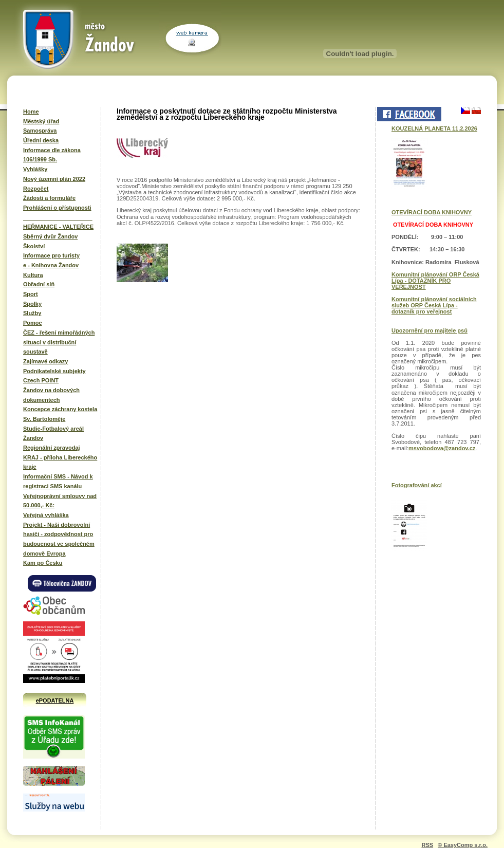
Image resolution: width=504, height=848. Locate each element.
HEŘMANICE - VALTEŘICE (58, 227)
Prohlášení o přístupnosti (57, 208)
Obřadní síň (39, 284)
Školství (34, 246)
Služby (32, 313)
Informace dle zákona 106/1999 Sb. (52, 155)
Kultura (33, 275)
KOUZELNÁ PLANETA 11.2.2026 (434, 128)
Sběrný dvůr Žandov (50, 236)
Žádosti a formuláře (49, 198)
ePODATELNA (55, 700)
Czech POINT (41, 380)
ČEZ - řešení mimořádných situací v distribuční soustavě (59, 342)
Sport (31, 294)
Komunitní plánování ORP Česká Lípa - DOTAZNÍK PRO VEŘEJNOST (435, 281)
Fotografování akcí (417, 485)
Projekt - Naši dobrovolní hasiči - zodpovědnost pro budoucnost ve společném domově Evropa (59, 539)
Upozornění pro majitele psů (430, 330)
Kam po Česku (43, 563)
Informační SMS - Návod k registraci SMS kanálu (58, 481)
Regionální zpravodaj (52, 448)
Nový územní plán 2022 (54, 179)
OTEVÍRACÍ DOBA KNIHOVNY (432, 212)
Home (31, 112)
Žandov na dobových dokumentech (51, 395)
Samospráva (40, 131)
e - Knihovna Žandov (51, 265)
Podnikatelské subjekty (54, 371)
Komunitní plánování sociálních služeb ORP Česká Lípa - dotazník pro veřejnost (434, 305)
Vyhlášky (35, 169)
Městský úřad (41, 121)
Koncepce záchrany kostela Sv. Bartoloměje (60, 414)
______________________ (58, 217)
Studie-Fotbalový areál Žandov (53, 434)
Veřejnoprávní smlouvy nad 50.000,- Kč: (60, 501)
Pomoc (33, 323)
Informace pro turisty (51, 255)
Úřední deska (41, 140)
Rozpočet (36, 189)
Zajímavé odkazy (45, 361)
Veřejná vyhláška (46, 515)
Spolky (32, 304)
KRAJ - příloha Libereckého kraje (60, 462)
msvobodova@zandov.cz (442, 448)
